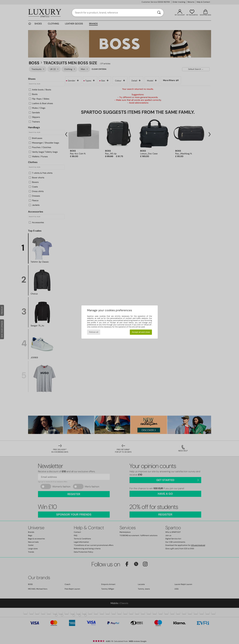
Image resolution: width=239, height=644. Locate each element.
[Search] (159, 13)
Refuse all (94, 332)
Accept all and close (141, 332)
